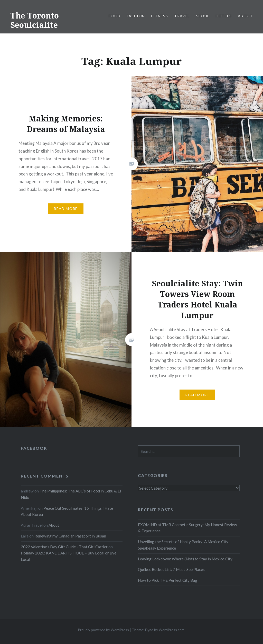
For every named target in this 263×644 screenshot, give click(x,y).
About (245, 16)
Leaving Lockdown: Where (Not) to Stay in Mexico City (185, 559)
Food (115, 16)
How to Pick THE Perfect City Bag (168, 580)
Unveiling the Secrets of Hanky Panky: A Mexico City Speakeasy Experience (183, 545)
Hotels (224, 16)
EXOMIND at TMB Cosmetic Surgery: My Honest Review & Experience (187, 528)
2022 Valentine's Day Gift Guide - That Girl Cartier (64, 547)
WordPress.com (172, 630)
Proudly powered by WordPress (103, 630)
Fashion (136, 16)
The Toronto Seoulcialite (35, 20)
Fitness (159, 16)
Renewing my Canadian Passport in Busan (70, 536)
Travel (182, 16)
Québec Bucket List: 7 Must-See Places (171, 569)
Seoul (203, 16)
